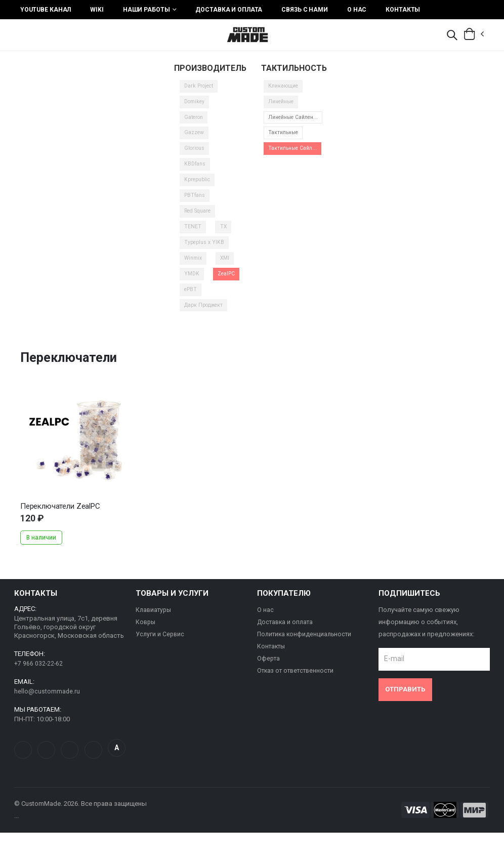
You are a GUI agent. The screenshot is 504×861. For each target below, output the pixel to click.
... (74, 451)
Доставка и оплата (229, 10)
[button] (452, 36)
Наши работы (146, 10)
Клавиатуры (155, 623)
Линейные (283, 106)
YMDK (192, 284)
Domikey (196, 106)
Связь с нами (305, 10)
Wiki (97, 10)
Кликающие (285, 90)
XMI (227, 268)
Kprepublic (199, 187)
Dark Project (201, 90)
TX (223, 236)
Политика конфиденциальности (307, 647)
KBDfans (196, 171)
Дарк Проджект (207, 317)
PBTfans (196, 203)
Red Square (200, 219)
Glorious (196, 155)
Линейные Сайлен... (296, 126)
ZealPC (228, 284)
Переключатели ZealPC (60, 518)
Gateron (195, 122)
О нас (357, 10)
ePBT (192, 300)
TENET (193, 236)
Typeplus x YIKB (205, 252)
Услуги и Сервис (161, 647)
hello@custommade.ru (47, 704)
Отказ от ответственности (299, 684)
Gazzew (195, 138)
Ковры (146, 635)
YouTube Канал (46, 10)
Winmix (194, 268)
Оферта (269, 671)
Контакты (403, 10)
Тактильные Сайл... (295, 163)
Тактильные (285, 147)
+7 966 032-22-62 (39, 676)
